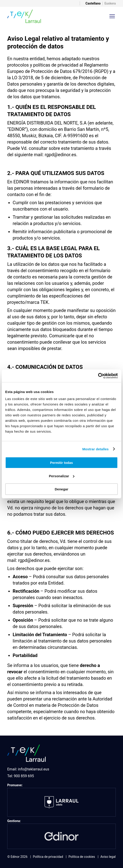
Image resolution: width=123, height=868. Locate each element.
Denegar (61, 489)
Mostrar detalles (96, 449)
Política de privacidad (48, 857)
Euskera (110, 3)
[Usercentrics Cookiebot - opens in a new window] (98, 376)
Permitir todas (62, 463)
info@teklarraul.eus (33, 769)
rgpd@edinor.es (60, 155)
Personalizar (62, 476)
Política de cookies (82, 857)
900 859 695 (24, 776)
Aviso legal (108, 857)
